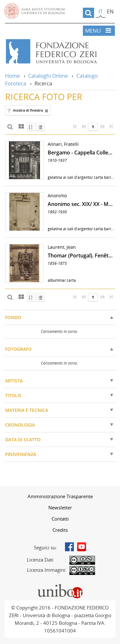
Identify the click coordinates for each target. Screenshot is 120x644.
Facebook (69, 547)
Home (12, 76)
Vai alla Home (60, 51)
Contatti (60, 519)
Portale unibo (60, 585)
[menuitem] (60, 496)
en (110, 12)
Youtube (82, 547)
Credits (60, 530)
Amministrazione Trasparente (60, 496)
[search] (88, 13)
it (101, 12)
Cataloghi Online (48, 76)
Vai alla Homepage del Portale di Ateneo (35, 11)
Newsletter (60, 507)
